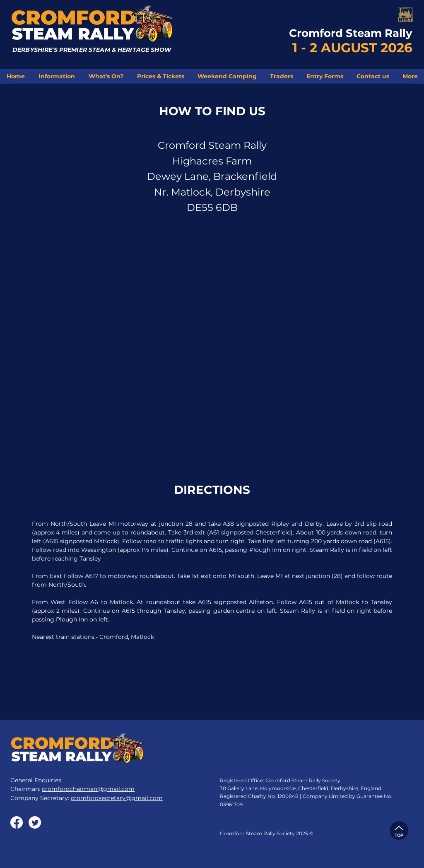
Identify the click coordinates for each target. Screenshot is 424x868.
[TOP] (399, 831)
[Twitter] (35, 822)
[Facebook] (17, 822)
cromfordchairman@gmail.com (88, 789)
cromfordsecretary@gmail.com (117, 798)
